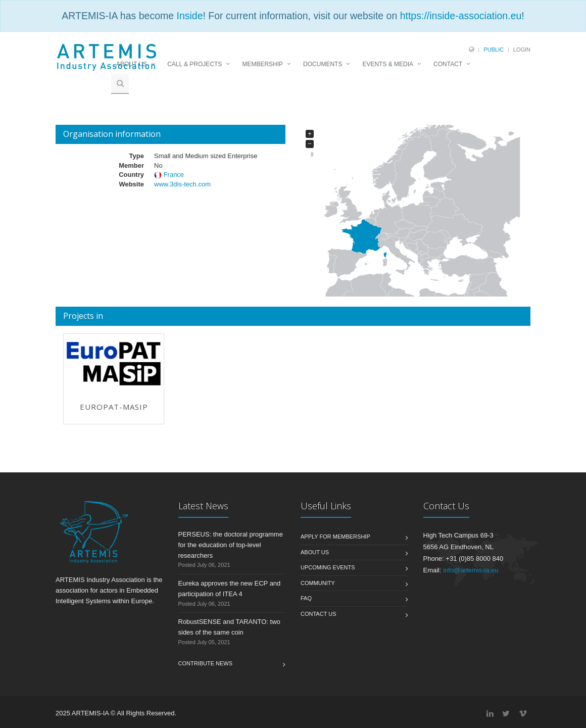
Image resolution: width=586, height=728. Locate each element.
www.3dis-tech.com (182, 184)
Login (522, 50)
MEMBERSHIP (262, 64)
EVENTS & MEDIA (388, 64)
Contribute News (206, 663)
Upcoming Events (328, 567)
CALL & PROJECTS (194, 64)
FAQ (306, 598)
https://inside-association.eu (461, 16)
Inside (189, 16)
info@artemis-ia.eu (471, 570)
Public (494, 50)
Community (318, 583)
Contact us (319, 614)
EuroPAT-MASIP (114, 407)
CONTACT (448, 64)
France (173, 175)
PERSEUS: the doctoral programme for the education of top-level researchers (231, 545)
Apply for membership (335, 537)
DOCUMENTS (323, 64)
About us (315, 552)
